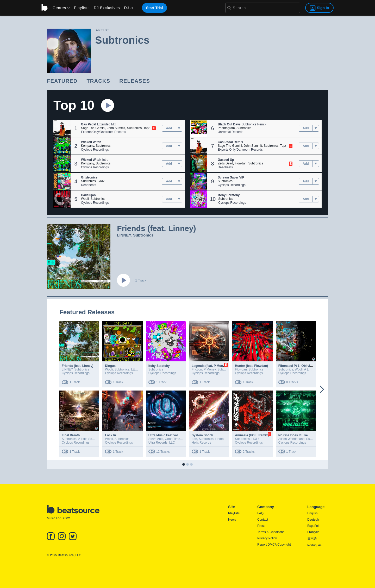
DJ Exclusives (107, 8)
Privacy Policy (267, 538)
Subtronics (135, 128)
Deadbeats (89, 185)
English (312, 513)
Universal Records (230, 132)
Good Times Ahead (178, 439)
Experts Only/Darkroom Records (104, 132)
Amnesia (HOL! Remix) (252, 435)
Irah (194, 439)
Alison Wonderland (292, 439)
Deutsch (313, 520)
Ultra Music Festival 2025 (167, 435)
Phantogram (226, 128)
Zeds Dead (225, 163)
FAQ (260, 513)
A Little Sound (88, 439)
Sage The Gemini (93, 128)
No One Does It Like (293, 435)
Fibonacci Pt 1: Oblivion (296, 366)
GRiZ (101, 181)
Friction (197, 369)
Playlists (82, 8)
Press (261, 526)
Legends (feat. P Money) (210, 366)
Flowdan (240, 163)
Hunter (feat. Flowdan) (251, 366)
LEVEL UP (138, 369)
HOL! (255, 439)
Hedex (220, 439)
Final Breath (71, 435)
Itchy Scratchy (159, 366)
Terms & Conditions (271, 532)
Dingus (110, 366)
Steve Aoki (156, 439)
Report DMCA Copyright (274, 545)
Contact (263, 520)
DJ (128, 8)
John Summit (116, 128)
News (232, 520)
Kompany (87, 146)
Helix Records (201, 443)
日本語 (312, 539)
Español (313, 526)
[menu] (59, 8)
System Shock (202, 435)
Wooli (85, 199)
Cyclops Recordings (95, 150)
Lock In (110, 435)
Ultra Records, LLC (162, 443)
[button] (62, 128)
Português (314, 545)
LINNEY (124, 235)
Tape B (148, 128)
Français (313, 532)
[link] (62, 81)
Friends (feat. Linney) (77, 366)
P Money (210, 369)
